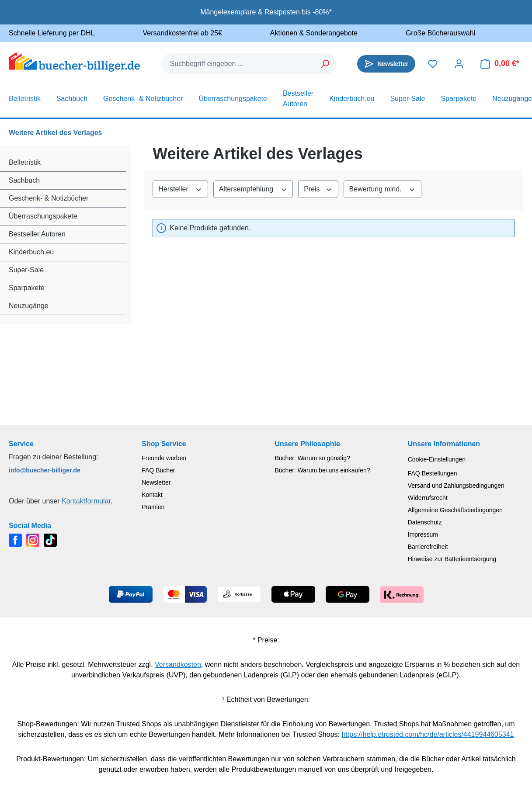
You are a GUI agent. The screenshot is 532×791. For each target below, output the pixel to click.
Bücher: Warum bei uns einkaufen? (323, 470)
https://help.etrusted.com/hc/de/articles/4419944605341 (428, 734)
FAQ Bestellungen (433, 473)
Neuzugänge (29, 306)
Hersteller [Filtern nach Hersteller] (180, 188)
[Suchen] (325, 64)
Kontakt (152, 495)
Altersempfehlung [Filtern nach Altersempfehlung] (253, 188)
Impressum (423, 534)
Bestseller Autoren (37, 234)
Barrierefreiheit (428, 547)
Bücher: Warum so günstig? (313, 458)
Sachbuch (24, 180)
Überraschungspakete (43, 216)
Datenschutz (425, 522)
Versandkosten (178, 664)
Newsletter (156, 482)
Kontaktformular (86, 501)
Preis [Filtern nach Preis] (318, 188)
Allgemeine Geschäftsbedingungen (455, 510)
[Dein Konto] (459, 64)
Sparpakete (27, 288)
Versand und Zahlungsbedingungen (456, 486)
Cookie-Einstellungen (437, 459)
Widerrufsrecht (428, 498)
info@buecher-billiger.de (45, 470)
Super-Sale (26, 270)
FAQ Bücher (158, 470)
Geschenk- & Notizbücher (49, 198)
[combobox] (238, 64)
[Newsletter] (386, 64)
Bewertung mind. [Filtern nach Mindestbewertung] (382, 188)
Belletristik (25, 162)
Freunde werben (164, 458)
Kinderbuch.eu (31, 252)
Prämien (153, 507)
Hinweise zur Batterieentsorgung (452, 559)
